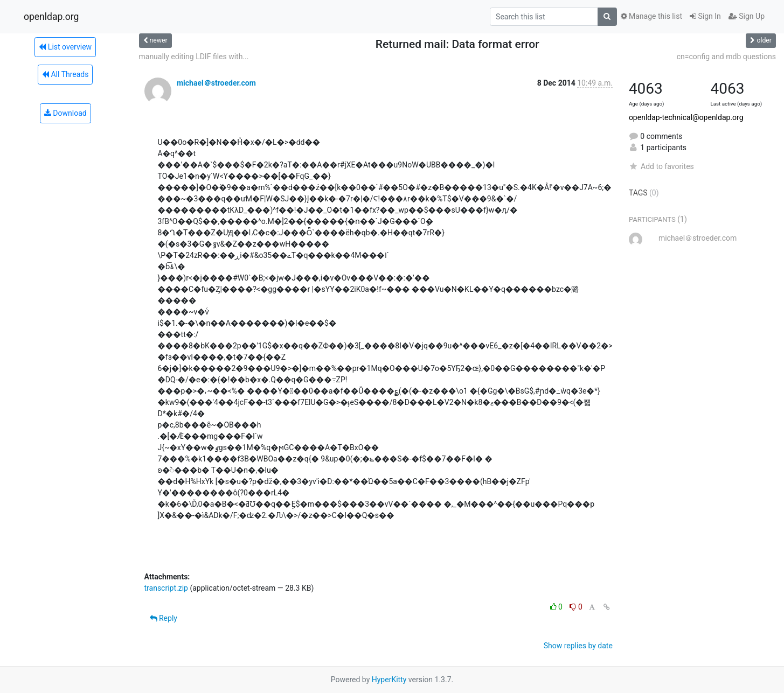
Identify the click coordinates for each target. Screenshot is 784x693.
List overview (65, 47)
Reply (164, 618)
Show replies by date (578, 646)
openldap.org (51, 17)
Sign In (705, 16)
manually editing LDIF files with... (194, 57)
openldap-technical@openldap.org (686, 117)
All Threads (65, 74)
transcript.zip (166, 588)
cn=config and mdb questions (726, 57)
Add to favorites (661, 166)
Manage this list (651, 16)
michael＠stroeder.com (216, 83)
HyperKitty (389, 680)
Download (65, 113)
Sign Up (747, 16)
